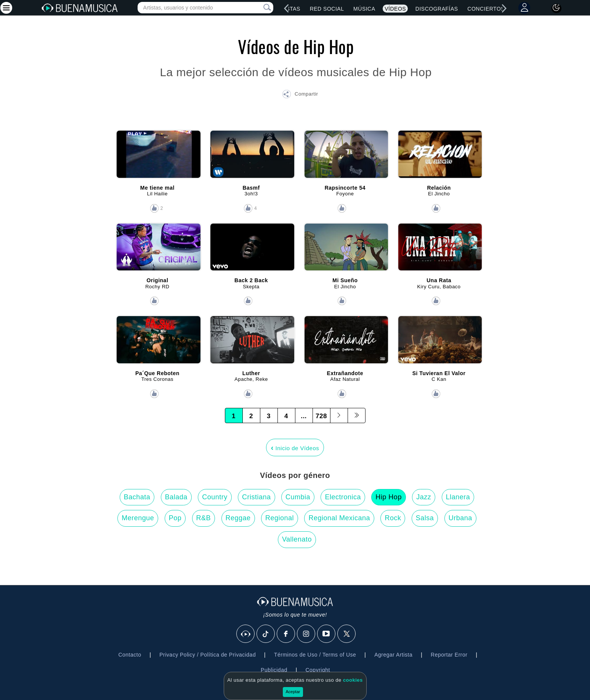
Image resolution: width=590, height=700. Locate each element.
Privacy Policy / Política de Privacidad (208, 655)
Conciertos (486, 9)
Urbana (460, 518)
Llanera (458, 497)
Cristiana (257, 497)
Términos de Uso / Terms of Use (315, 655)
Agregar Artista (393, 655)
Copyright (317, 670)
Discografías (437, 9)
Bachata (137, 497)
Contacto (130, 655)
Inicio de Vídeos (295, 447)
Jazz (424, 497)
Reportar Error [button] (449, 655)
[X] (347, 634)
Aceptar (293, 692)
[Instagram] (306, 634)
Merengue (138, 518)
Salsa (425, 518)
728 (321, 416)
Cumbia (298, 497)
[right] (504, 8)
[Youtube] (327, 634)
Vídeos (395, 9)
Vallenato (297, 539)
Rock (393, 518)
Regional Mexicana (339, 518)
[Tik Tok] (266, 634)
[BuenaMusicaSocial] (246, 634)
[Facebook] (286, 634)
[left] (287, 8)
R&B (204, 518)
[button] (300, 95)
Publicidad (274, 670)
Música (364, 9)
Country (215, 497)
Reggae (238, 518)
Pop (175, 518)
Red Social (327, 9)
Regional (280, 518)
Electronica (343, 497)
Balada (176, 497)
